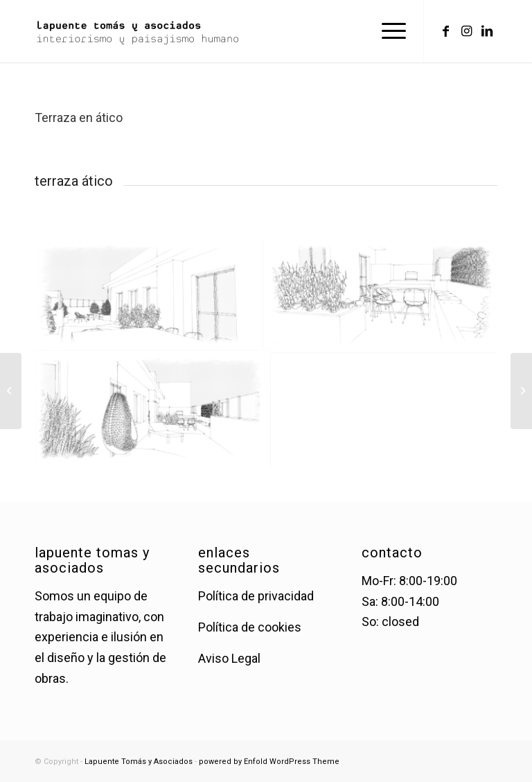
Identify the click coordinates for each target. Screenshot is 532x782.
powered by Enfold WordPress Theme (269, 762)
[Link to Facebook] (445, 31)
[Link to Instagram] (466, 31)
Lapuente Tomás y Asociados (139, 762)
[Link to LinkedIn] (487, 31)
